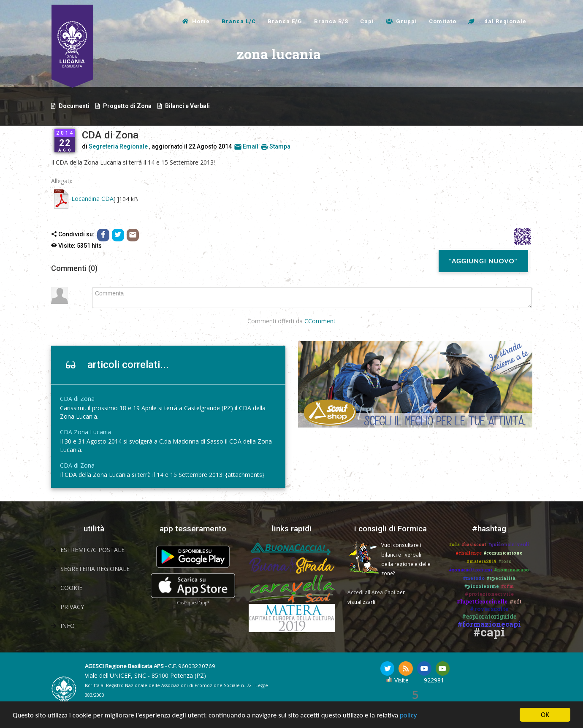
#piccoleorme (482, 586)
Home (201, 21)
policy (408, 715)
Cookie (71, 588)
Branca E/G (285, 21)
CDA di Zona (77, 399)
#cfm (507, 586)
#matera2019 (482, 562)
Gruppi (407, 21)
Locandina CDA (92, 199)
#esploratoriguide (489, 616)
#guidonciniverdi (509, 545)
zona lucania (207, 64)
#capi (489, 632)
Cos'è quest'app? (193, 603)
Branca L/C (239, 21)
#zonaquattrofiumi (471, 570)
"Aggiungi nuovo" (483, 261)
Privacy (72, 607)
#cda (454, 545)
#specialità (501, 578)
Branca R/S (331, 21)
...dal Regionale (502, 21)
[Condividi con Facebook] (103, 234)
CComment (320, 321)
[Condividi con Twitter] (118, 234)
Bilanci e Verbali (187, 106)
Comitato (443, 21)
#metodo (474, 578)
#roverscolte (489, 609)
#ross (505, 562)
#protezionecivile (489, 594)
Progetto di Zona (127, 106)
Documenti (74, 106)
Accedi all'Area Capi (371, 592)
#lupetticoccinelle (482, 601)
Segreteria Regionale (118, 146)
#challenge (469, 553)
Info (68, 626)
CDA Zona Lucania (85, 432)
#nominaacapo (512, 570)
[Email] (133, 234)
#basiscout (474, 545)
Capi (367, 21)
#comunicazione (503, 553)
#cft (516, 601)
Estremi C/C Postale (92, 550)
